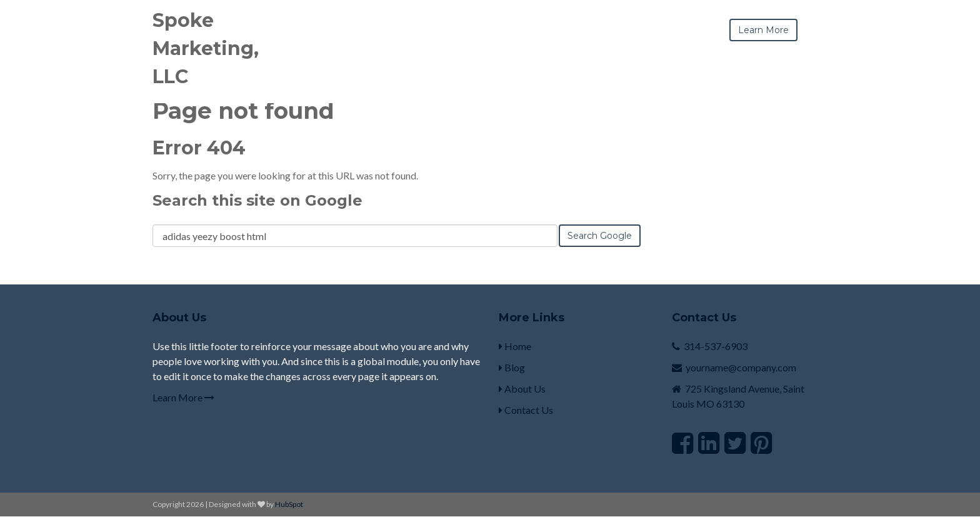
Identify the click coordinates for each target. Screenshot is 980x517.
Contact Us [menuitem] (526, 410)
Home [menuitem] (515, 346)
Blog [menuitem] (512, 367)
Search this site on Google (257, 200)
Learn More (183, 397)
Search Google (600, 236)
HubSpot (289, 504)
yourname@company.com (741, 367)
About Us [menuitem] (522, 389)
